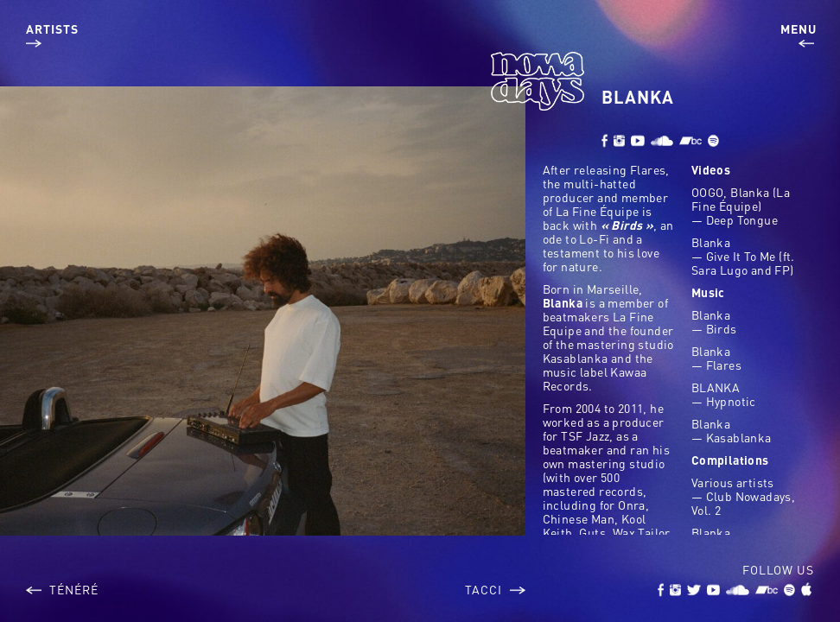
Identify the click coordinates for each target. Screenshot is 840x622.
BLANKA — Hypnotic (724, 394)
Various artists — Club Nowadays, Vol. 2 (743, 496)
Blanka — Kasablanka (732, 430)
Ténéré (62, 589)
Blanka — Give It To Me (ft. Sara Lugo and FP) (743, 256)
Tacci (495, 589)
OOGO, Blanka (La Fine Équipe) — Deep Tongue (741, 206)
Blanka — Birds (714, 321)
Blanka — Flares (716, 358)
